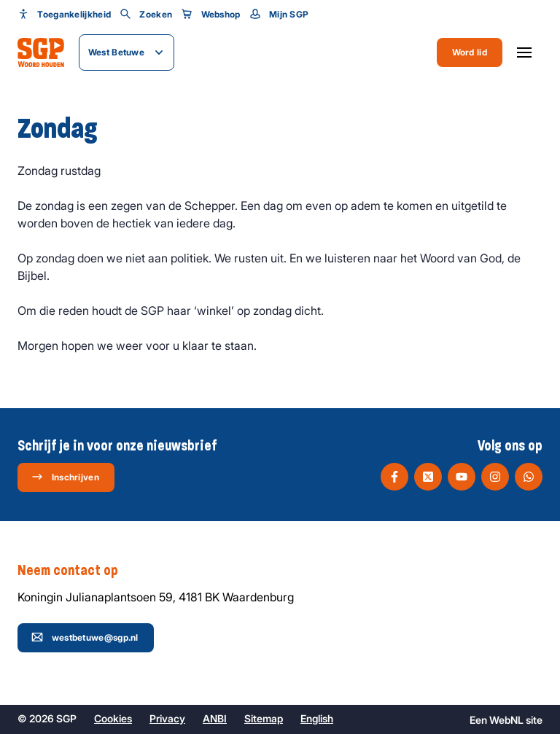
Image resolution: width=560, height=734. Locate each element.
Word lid (470, 52)
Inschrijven (65, 477)
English (317, 718)
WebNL (506, 720)
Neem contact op (75, 571)
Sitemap (264, 718)
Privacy (167, 718)
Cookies (113, 718)
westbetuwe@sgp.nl (85, 637)
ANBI (215, 718)
